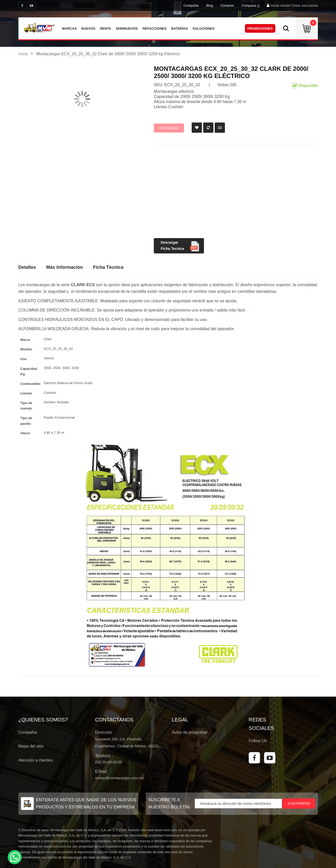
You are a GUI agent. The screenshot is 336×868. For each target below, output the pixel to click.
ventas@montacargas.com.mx (119, 778)
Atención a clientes (36, 760)
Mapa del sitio (31, 746)
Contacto (227, 5)
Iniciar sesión (280, 5)
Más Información (64, 267)
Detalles (27, 267)
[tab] (108, 268)
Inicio (23, 54)
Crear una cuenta (305, 5)
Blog (210, 5)
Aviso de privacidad (190, 732)
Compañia (191, 5)
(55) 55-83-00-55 (109, 762)
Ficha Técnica (108, 267)
